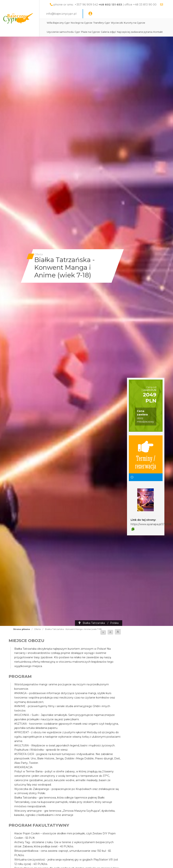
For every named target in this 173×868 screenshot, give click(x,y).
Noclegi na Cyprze (94, 23)
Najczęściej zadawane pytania (147, 32)
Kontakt (64, 41)
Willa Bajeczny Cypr (70, 23)
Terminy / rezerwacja (146, 454)
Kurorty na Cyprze (147, 23)
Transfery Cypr (114, 23)
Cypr (89, 32)
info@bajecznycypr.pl (81, 14)
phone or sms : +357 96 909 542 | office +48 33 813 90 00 (118, 4)
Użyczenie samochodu (72, 32)
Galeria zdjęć (120, 32)
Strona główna (22, 629)
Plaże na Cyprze (103, 32)
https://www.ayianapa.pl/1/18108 (151, 524)
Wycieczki (129, 23)
